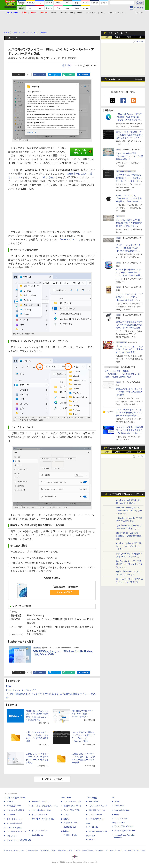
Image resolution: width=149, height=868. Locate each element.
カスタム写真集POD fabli (125, 831)
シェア (42, 75)
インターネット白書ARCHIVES (19, 840)
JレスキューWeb (96, 815)
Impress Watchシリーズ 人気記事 (124, 448)
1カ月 (140, 37)
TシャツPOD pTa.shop (124, 826)
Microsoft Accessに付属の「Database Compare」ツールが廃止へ (129, 511)
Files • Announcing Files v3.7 (21, 690)
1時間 (107, 37)
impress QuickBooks (122, 810)
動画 (110, 13)
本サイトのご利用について (14, 850)
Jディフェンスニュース (98, 806)
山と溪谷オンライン (71, 823)
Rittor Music (66, 798)
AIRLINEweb (94, 801)
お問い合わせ (33, 850)
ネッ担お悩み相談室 (15, 823)
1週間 (129, 37)
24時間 (118, 37)
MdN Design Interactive (98, 831)
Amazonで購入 (65, 592)
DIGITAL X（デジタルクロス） (44, 819)
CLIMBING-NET (70, 827)
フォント (120, 13)
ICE (113, 798)
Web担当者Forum (14, 806)
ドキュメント (92, 13)
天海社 (117, 801)
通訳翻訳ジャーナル (97, 810)
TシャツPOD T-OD (72, 810)
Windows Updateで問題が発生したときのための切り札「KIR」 (129, 546)
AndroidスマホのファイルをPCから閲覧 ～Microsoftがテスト (83, 714)
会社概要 (99, 850)
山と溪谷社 (65, 819)
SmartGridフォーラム (40, 801)
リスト (29, 75)
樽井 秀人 (67, 66)
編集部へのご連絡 (65, 850)
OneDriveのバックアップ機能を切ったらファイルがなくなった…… (129, 564)
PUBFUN (115, 815)
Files (9, 686)
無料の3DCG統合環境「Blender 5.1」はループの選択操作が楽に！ (130, 156)
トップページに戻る (52, 779)
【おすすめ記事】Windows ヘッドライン (126, 494)
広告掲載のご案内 (48, 850)
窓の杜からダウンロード (83, 152)
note (71, 75)
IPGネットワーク (118, 823)
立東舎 (66, 815)
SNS (103, 13)
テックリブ (91, 836)
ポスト (20, 75)
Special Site (114, 79)
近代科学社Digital (70, 835)
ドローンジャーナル (15, 819)
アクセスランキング (118, 33)
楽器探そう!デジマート (73, 806)
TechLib (92, 839)
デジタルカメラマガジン (16, 831)
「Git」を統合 (48, 177)
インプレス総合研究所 (16, 810)
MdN (88, 823)
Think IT (10, 801)
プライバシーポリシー (84, 850)
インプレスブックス (39, 831)
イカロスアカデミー (97, 819)
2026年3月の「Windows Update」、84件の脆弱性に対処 (129, 536)
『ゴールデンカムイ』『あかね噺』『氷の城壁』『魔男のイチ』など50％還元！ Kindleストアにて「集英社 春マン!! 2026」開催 (129, 352)
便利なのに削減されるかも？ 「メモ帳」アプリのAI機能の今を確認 (129, 392)
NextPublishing (37, 835)
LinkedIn (85, 75)
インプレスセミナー (39, 815)
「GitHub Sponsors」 (70, 240)
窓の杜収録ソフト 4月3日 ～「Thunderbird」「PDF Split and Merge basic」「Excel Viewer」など (122, 374)
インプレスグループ (114, 850)
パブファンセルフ (121, 818)
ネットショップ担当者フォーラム (45, 806)
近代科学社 (65, 831)
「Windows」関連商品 (65, 587)
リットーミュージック (72, 801)
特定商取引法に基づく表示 (135, 850)
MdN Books (94, 827)
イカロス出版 (91, 798)
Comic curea (119, 806)
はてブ (56, 75)
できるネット (12, 836)
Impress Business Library (41, 810)
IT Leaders (11, 815)
